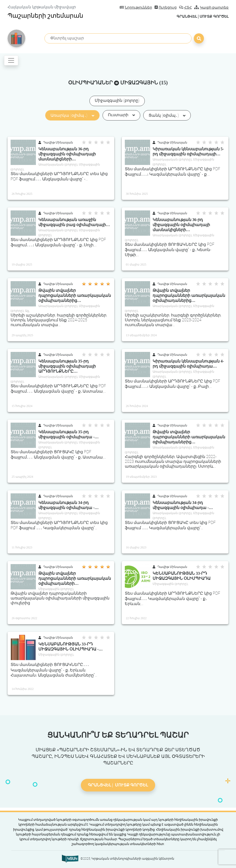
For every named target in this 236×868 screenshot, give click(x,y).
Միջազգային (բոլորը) (117, 100)
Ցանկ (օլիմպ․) (167, 115)
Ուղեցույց (166, 7)
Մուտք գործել (212, 16)
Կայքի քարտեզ (211, 7)
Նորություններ (136, 7)
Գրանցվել (181, 16)
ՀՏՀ (185, 7)
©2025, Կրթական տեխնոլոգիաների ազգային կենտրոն (127, 859)
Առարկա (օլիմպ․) (72, 115)
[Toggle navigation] (11, 60)
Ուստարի (121, 115)
